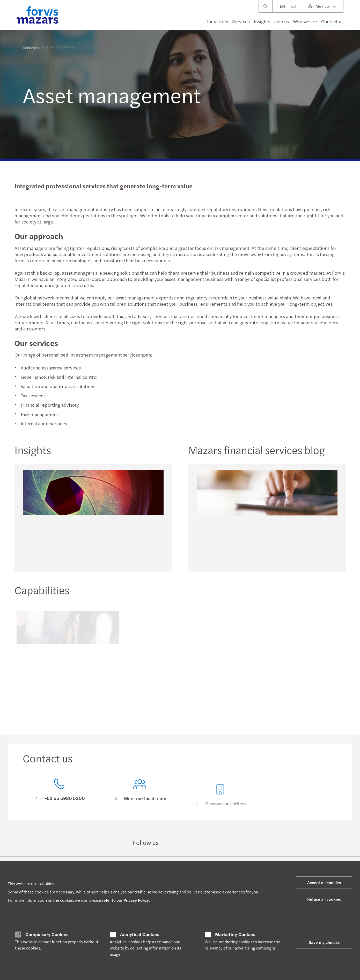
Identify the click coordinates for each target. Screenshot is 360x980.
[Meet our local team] (140, 798)
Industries (218, 21)
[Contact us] (59, 791)
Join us (282, 21)
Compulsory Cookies (47, 934)
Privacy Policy (136, 900)
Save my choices (324, 942)
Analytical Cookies (140, 934)
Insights (262, 21)
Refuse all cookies (324, 899)
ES (293, 6)
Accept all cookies (324, 882)
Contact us (332, 21)
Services (241, 21)
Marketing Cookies (235, 934)
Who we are (305, 21)
